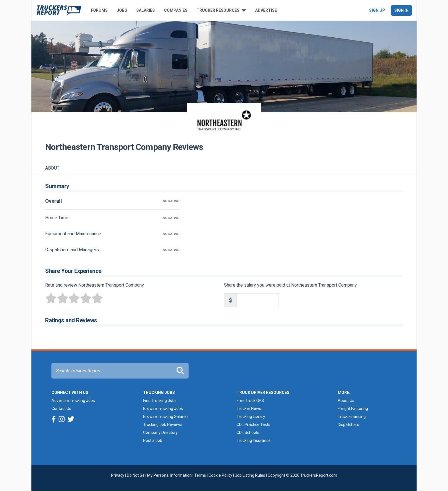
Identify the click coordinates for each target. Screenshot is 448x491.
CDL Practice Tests (253, 424)
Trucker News (249, 409)
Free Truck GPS (250, 401)
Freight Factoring (353, 409)
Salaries (146, 10)
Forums (99, 10)
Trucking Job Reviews (163, 424)
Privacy (118, 475)
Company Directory (160, 432)
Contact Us (61, 409)
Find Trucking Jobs (160, 401)
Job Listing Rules (250, 475)
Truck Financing (352, 416)
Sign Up (377, 10)
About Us (346, 401)
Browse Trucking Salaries (166, 416)
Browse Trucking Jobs (163, 409)
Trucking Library (251, 416)
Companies (176, 10)
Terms (200, 475)
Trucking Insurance (254, 440)
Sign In (401, 10)
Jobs (122, 10)
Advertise (266, 10)
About (52, 168)
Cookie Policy (220, 475)
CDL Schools (248, 432)
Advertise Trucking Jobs (73, 401)
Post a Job (153, 440)
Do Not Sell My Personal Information (159, 475)
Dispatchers (348, 424)
